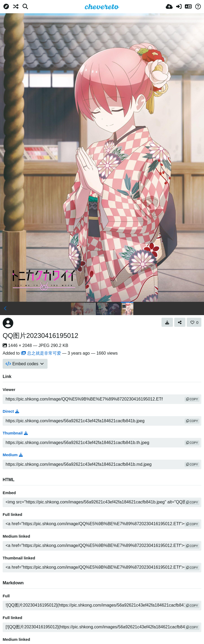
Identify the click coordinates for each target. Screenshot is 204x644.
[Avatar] (8, 323)
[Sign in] (179, 7)
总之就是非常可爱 (41, 353)
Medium (13, 455)
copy (192, 399)
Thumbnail (15, 433)
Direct (11, 411)
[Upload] (169, 7)
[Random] (16, 7)
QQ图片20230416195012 (41, 336)
